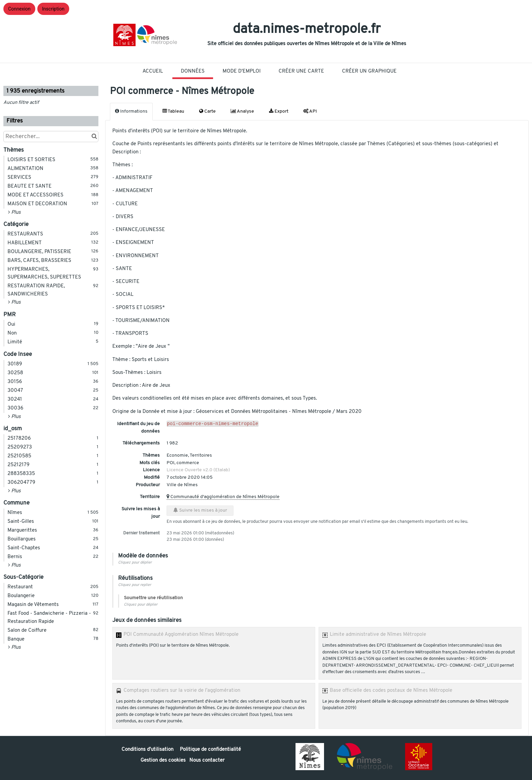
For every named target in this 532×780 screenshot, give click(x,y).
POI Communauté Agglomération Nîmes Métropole (181, 634)
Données (193, 71)
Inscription (53, 9)
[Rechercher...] (51, 137)
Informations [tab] (131, 111)
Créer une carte (301, 71)
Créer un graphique (369, 71)
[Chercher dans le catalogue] (94, 137)
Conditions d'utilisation (148, 750)
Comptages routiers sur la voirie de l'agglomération (182, 690)
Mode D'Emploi (242, 71)
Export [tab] (279, 111)
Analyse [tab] (242, 111)
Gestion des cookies (163, 760)
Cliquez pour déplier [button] (135, 563)
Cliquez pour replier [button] (135, 585)
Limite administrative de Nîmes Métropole (378, 634)
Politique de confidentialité (210, 750)
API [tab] (310, 111)
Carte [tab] (207, 111)
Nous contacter (207, 760)
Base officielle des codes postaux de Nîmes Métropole (391, 690)
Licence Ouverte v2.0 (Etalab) (198, 470)
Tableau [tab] (173, 111)
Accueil (153, 71)
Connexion (19, 9)
